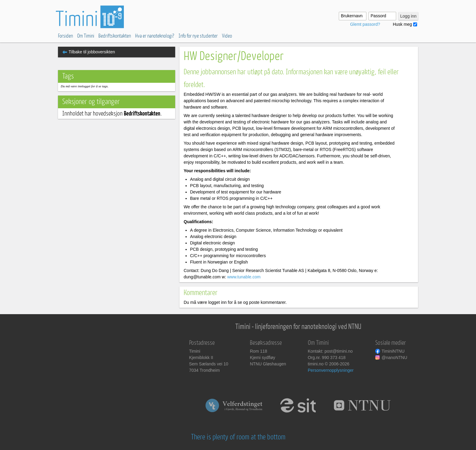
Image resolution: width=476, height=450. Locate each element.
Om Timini (86, 36)
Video (227, 36)
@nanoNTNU (394, 358)
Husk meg (402, 24)
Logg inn (408, 16)
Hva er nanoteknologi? (155, 36)
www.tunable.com (244, 277)
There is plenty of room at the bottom (238, 437)
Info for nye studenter (198, 36)
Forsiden (65, 36)
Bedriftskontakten (115, 36)
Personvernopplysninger (331, 370)
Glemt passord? (365, 24)
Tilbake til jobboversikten (92, 52)
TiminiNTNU (393, 351)
